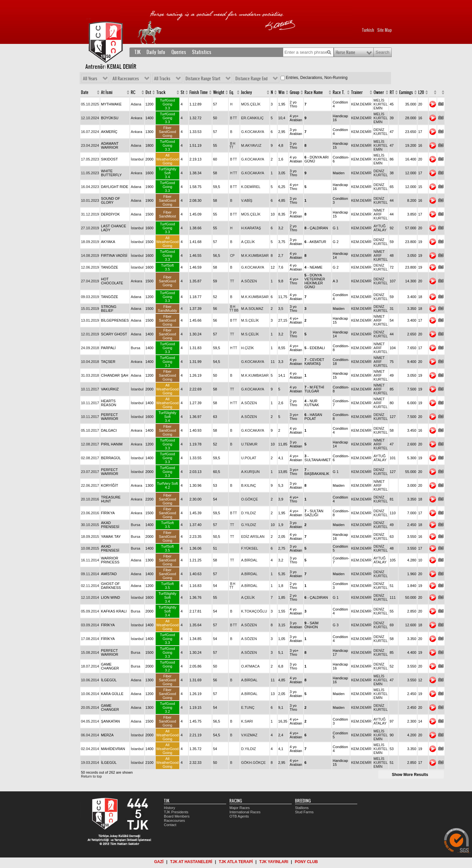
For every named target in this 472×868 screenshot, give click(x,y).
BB (236, 310)
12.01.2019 (90, 334)
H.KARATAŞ (251, 228)
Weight (219, 92)
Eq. (232, 92)
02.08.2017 (90, 458)
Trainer (357, 92)
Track (161, 92)
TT (235, 118)
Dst (148, 92)
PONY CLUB (306, 862)
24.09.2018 (90, 348)
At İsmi (107, 92)
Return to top (91, 776)
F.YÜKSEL (249, 548)
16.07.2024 (90, 132)
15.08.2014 (90, 652)
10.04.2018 (90, 362)
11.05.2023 (90, 173)
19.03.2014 (90, 763)
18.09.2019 (90, 242)
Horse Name (345, 52)
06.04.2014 (90, 735)
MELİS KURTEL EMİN (381, 104)
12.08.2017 (90, 444)
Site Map (384, 30)
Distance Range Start (203, 79)
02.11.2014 (90, 586)
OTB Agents (239, 816)
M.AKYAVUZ (251, 145)
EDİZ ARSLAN (253, 537)
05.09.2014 (90, 611)
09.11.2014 (90, 574)
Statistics (202, 52)
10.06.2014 (90, 680)
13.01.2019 (90, 320)
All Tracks (162, 79)
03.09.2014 (90, 625)
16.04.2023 (90, 187)
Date (85, 92)
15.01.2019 (90, 309)
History (169, 808)
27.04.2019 (90, 281)
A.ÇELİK (248, 242)
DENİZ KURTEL (381, 132)
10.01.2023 (90, 200)
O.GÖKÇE (249, 499)
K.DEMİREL (251, 187)
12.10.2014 (90, 597)
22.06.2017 (90, 485)
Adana (136, 104)
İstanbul (137, 159)
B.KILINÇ (248, 485)
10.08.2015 (90, 548)
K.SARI (247, 721)
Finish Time (199, 92)
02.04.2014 (90, 749)
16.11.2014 (90, 560)
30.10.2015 (90, 525)
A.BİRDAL (249, 560)
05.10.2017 (90, 430)
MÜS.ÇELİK (251, 104)
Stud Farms (304, 812)
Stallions (302, 808)
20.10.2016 (90, 499)
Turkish (368, 30)
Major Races (240, 808)
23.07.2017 (90, 472)
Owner (379, 92)
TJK (138, 52)
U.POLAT (248, 458)
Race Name (314, 92)
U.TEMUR (249, 444)
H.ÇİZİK (247, 348)
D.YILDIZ (248, 513)
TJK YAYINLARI (274, 862)
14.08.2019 (90, 255)
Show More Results (410, 775)
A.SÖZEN (249, 281)
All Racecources (126, 79)
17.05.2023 (90, 159)
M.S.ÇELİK (250, 320)
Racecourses (174, 821)
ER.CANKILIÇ (252, 118)
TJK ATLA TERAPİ (236, 862)
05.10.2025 (90, 104)
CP (232, 256)
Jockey (246, 92)
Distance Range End (251, 79)
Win (281, 92)
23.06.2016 (90, 513)
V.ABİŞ (246, 200)
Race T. (339, 92)
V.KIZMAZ (249, 735)
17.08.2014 (90, 639)
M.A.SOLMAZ (252, 309)
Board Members (177, 816)
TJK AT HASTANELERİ (191, 862)
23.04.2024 (90, 145)
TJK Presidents (176, 812)
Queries (179, 52)
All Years (90, 79)
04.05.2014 (90, 721)
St (182, 92)
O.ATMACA (250, 666)
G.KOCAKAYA (253, 132)
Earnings (406, 92)
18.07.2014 (90, 666)
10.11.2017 (90, 389)
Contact (170, 825)
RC (133, 92)
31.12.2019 (90, 214)
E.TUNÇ (248, 708)
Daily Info (156, 52)
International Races (245, 812)
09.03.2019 (90, 297)
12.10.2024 (90, 118)
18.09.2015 (90, 537)
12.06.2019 (90, 267)
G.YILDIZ (248, 525)
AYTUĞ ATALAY (380, 228)
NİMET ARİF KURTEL (381, 214)
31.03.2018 (90, 375)
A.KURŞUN (250, 472)
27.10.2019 (90, 228)
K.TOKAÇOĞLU (254, 611)
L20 (421, 92)
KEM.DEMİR (361, 104)
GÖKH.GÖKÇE (253, 763)
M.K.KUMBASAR (255, 255)
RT (392, 92)
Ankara (137, 118)
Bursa (136, 348)
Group (295, 92)
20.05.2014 (90, 708)
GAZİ (159, 862)
